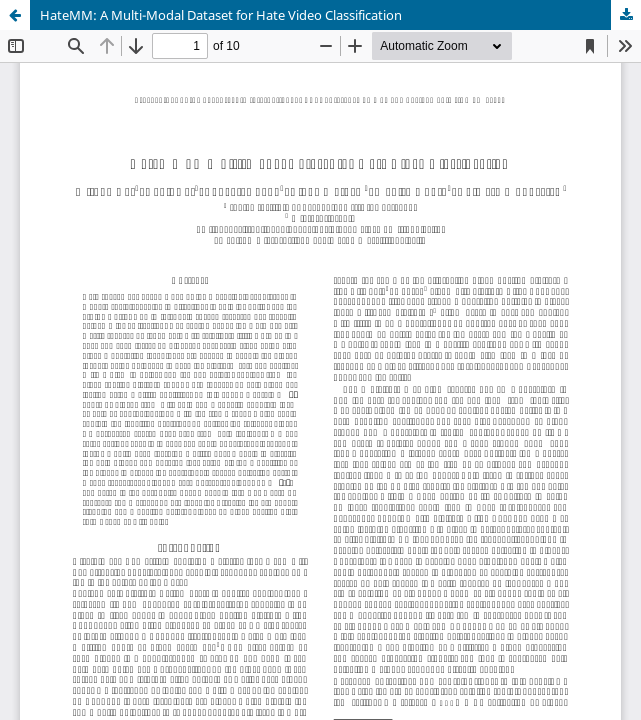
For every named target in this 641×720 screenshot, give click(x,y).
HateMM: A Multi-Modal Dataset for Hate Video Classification (221, 15)
